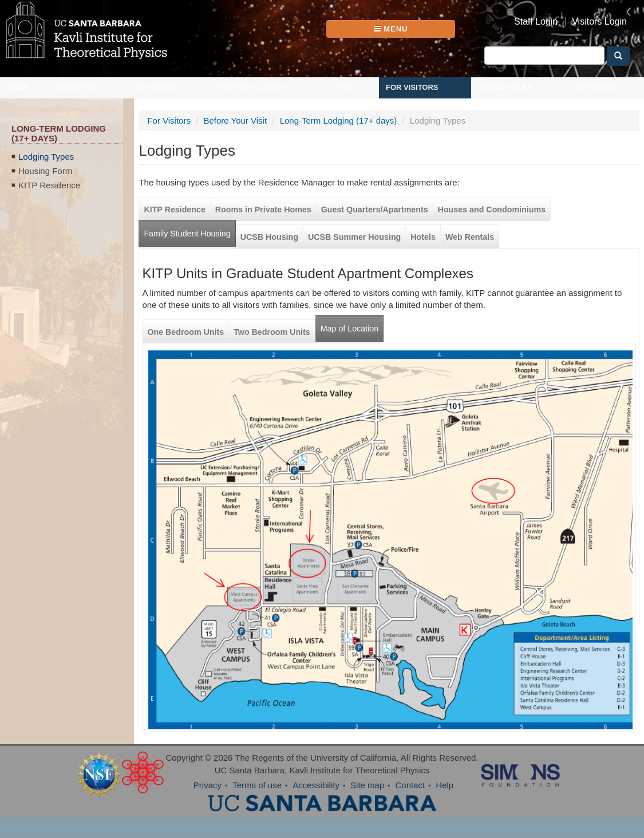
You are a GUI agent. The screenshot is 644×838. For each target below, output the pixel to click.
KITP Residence (49, 185)
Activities (157, 87)
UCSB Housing (269, 237)
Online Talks (505, 87)
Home (18, 87)
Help (445, 785)
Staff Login (536, 22)
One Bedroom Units (185, 332)
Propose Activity (249, 87)
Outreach (594, 87)
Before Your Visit (235, 120)
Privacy (208, 785)
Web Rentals (470, 237)
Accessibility (316, 785)
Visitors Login (599, 22)
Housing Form (45, 171)
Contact (410, 785)
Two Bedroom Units (272, 332)
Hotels (423, 237)
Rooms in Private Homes (263, 209)
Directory (79, 87)
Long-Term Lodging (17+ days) (339, 120)
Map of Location (349, 329)
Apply (345, 87)
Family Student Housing (187, 234)
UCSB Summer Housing (354, 237)
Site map (367, 785)
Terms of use (257, 785)
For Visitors (412, 87)
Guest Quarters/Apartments (375, 209)
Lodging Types (46, 157)
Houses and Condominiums (492, 209)
